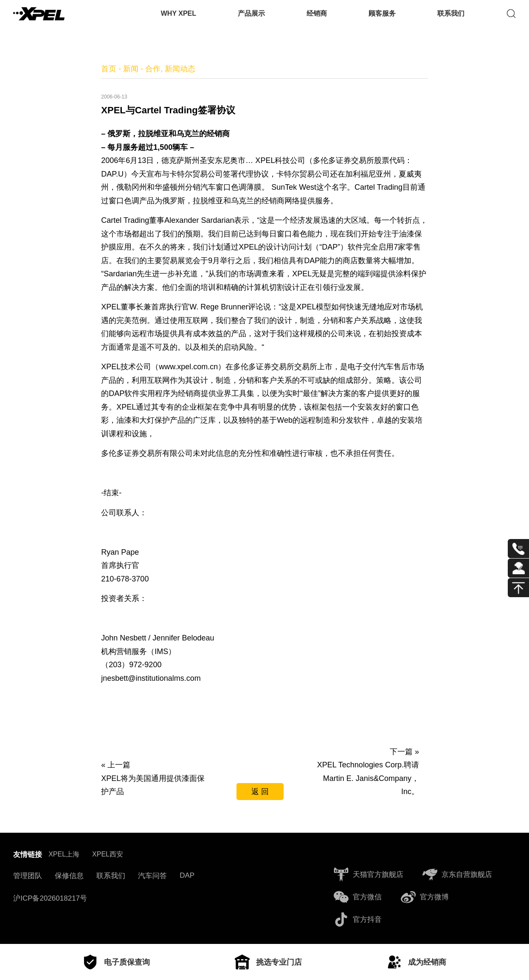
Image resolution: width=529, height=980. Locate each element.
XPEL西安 (108, 854)
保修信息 (69, 876)
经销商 (317, 19)
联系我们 (451, 19)
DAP (187, 875)
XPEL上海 (64, 854)
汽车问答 (152, 876)
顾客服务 (382, 19)
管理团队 (28, 876)
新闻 (131, 69)
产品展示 (251, 19)
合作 (153, 69)
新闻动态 (180, 69)
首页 (109, 69)
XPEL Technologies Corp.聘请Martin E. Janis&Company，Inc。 (368, 778)
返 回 (260, 792)
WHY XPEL (179, 19)
